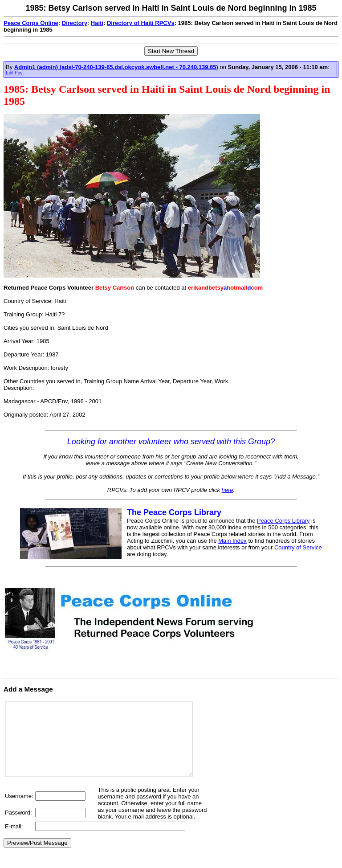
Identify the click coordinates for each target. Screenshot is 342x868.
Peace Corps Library (283, 521)
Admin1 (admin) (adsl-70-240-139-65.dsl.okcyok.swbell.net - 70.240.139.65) (116, 67)
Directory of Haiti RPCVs (141, 23)
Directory (75, 23)
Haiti (97, 23)
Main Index (232, 541)
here (228, 490)
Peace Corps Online (31, 23)
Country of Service (298, 547)
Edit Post (15, 73)
